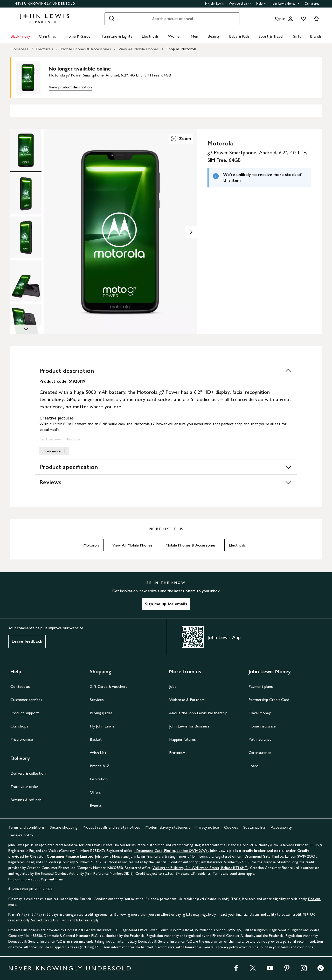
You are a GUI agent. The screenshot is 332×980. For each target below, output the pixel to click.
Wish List (98, 752)
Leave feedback (27, 641)
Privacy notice (207, 827)
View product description (70, 87)
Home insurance (262, 726)
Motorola (91, 545)
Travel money (260, 713)
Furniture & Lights (117, 36)
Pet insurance (260, 739)
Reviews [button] (166, 482)
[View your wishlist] (302, 19)
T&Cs (64, 920)
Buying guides (101, 713)
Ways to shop (240, 4)
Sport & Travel (271, 36)
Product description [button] (166, 371)
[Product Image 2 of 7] (26, 194)
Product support (25, 713)
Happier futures (182, 739)
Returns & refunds (26, 800)
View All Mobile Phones (139, 49)
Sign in (280, 19)
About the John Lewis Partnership (198, 713)
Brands (316, 36)
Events (96, 805)
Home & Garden (79, 36)
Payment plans (261, 686)
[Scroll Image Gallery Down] (26, 329)
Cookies (231, 827)
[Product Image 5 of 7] (26, 324)
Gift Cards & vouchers (109, 686)
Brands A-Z (100, 766)
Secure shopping (64, 827)
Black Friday (20, 36)
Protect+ (177, 752)
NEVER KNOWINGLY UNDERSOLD (45, 4)
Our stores (312, 4)
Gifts (297, 36)
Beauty (214, 36)
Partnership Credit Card (269, 700)
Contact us (20, 686)
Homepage (19, 49)
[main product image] (32, 78)
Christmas (47, 36)
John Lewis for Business (189, 726)
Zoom (181, 139)
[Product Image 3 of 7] (26, 237)
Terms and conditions (26, 827)
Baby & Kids (239, 36)
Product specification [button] (166, 467)
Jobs (173, 686)
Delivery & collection (28, 773)
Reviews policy (21, 835)
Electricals (150, 36)
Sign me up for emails (166, 604)
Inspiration (99, 779)
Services (97, 700)
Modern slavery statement (168, 827)
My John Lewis (214, 4)
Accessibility (281, 827)
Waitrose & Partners (187, 700)
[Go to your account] (290, 19)
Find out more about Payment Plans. (36, 879)
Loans (254, 766)
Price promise (22, 739)
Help (261, 4)
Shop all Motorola (182, 49)
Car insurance (260, 752)
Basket (96, 739)
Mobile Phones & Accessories (86, 49)
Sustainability (254, 827)
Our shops (19, 726)
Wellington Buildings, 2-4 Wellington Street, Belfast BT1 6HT (200, 868)
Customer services (26, 700)
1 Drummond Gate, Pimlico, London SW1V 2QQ (171, 851)
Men (194, 36)
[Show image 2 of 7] (191, 232)
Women (175, 36)
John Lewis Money (286, 4)
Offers (95, 792)
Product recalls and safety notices (111, 827)
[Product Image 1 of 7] (26, 150)
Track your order (24, 786)
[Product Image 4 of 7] (26, 281)
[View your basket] (316, 19)
